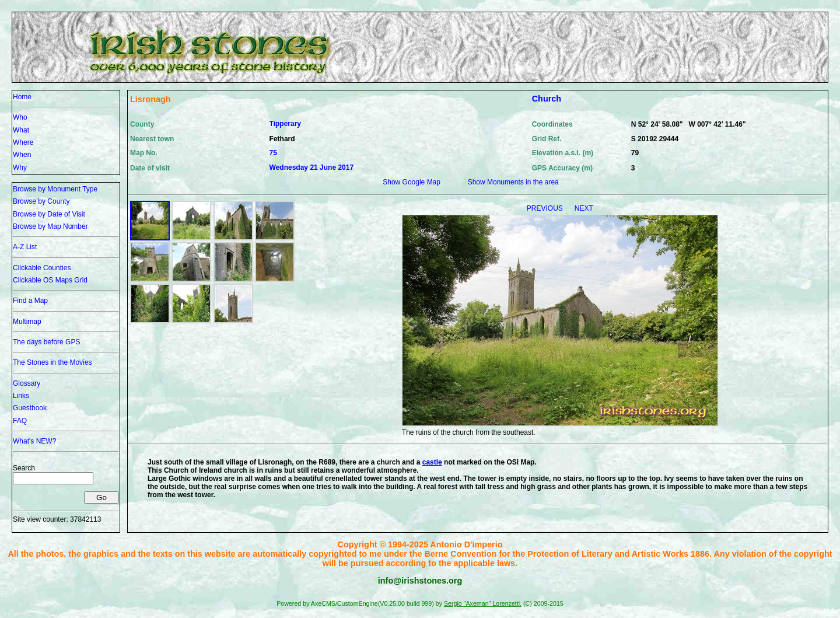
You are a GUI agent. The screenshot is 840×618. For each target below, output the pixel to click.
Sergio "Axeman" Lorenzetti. (483, 603)
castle (432, 462)
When (22, 155)
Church (547, 99)
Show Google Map (412, 182)
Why (20, 167)
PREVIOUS (546, 208)
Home (22, 97)
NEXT (584, 208)
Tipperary (285, 124)
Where (23, 142)
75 (273, 153)
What (21, 130)
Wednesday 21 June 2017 (312, 167)
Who (20, 117)
